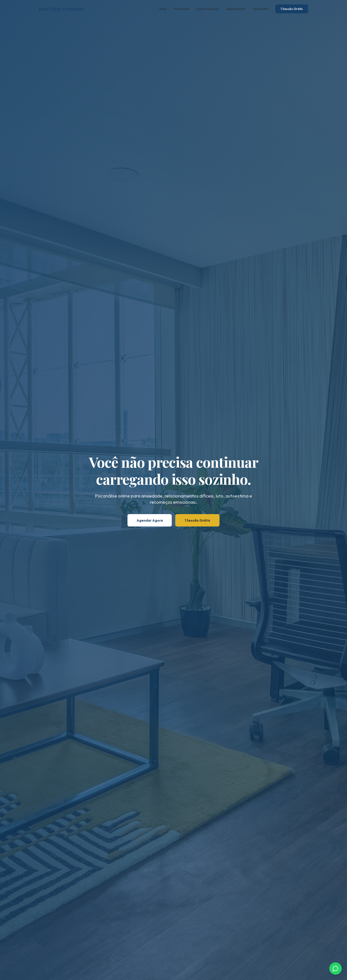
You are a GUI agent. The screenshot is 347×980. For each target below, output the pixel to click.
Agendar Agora (150, 520)
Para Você (182, 9)
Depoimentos (236, 9)
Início (163, 9)
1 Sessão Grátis (292, 9)
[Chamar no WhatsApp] (335, 969)
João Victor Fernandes (61, 9)
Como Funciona (208, 9)
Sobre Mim (260, 9)
